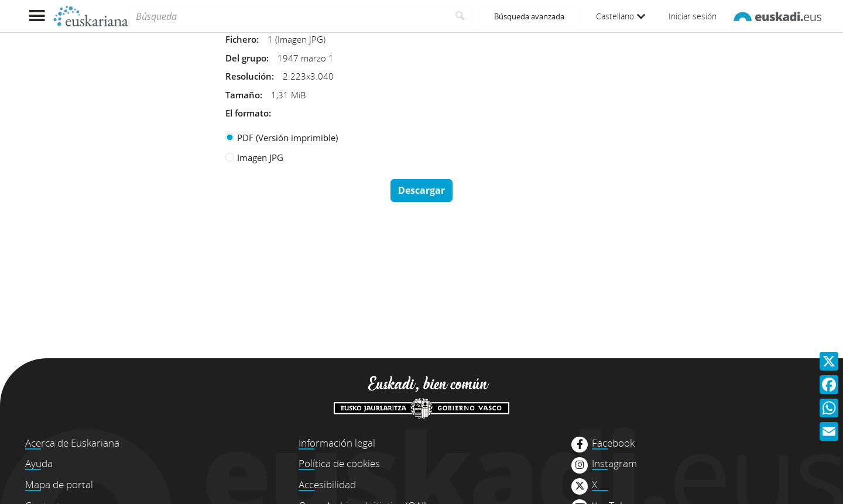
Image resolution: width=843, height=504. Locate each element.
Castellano (621, 16)
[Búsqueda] (288, 16)
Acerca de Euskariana (72, 443)
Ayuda (39, 463)
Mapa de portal (59, 484)
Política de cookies (339, 463)
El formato (247, 113)
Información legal (337, 443)
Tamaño (243, 95)
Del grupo (246, 58)
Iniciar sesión (693, 16)
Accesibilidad (327, 484)
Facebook (613, 443)
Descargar (421, 190)
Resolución (249, 76)
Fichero (241, 39)
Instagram (614, 464)
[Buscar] (460, 16)
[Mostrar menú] (37, 16)
